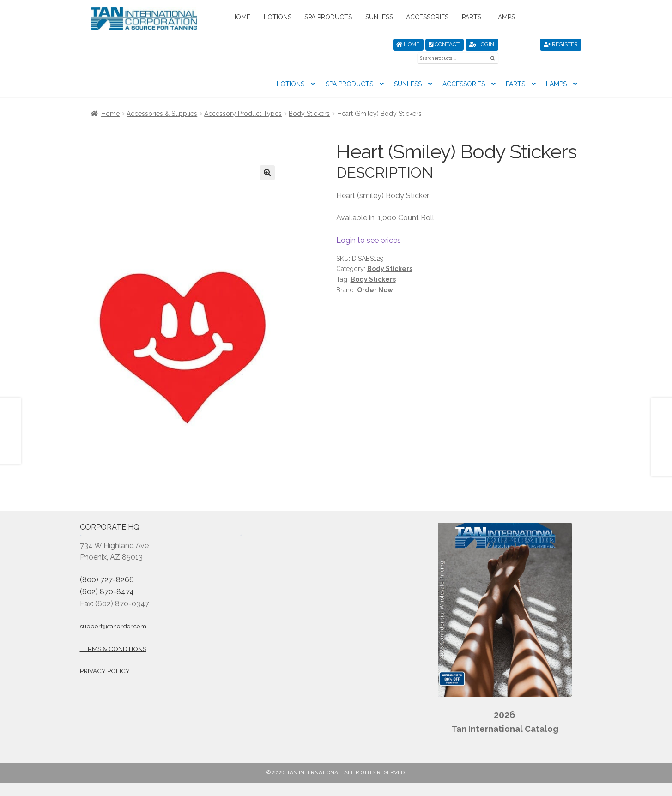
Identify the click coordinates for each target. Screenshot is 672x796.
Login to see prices (369, 226)
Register (561, 44)
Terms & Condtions (113, 634)
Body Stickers (309, 99)
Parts (472, 17)
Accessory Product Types (243, 99)
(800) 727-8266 (107, 565)
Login (482, 44)
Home (241, 17)
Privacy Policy (105, 657)
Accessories (427, 17)
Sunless (379, 17)
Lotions (278, 17)
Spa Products (328, 17)
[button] (267, 158)
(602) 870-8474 (107, 577)
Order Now (375, 276)
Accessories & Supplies (162, 99)
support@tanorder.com (113, 612)
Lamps (505, 17)
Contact (444, 44)
